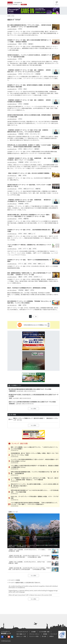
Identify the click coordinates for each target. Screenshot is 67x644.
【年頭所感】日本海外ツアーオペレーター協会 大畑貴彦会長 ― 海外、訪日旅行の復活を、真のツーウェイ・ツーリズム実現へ (29, 159)
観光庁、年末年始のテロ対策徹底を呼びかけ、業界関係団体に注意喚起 (27, 288)
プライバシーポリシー (34, 634)
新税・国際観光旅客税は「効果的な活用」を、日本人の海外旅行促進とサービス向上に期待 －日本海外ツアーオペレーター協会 (29, 274)
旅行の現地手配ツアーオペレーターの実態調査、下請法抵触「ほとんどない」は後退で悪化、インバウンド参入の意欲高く (29, 302)
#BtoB (20, 44)
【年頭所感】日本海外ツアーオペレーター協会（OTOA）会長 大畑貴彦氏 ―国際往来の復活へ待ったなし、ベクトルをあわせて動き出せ (29, 131)
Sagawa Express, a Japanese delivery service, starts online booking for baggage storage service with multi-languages (33, 591)
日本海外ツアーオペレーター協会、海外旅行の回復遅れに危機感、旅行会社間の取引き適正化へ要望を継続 (29, 86)
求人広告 (44, 636)
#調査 (20, 305)
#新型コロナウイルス (29, 189)
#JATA (20, 249)
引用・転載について (21, 634)
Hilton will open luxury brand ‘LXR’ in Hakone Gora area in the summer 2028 (30, 595)
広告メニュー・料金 (21, 636)
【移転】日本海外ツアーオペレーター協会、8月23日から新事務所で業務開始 (28, 173)
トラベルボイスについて (22, 632)
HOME (9, 16)
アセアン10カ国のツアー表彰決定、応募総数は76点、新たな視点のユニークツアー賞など (29, 245)
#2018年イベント (38, 277)
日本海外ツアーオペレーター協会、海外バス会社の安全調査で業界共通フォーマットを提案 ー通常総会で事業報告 (29, 41)
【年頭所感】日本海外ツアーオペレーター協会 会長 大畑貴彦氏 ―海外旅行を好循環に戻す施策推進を (29, 101)
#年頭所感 (38, 74)
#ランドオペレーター (29, 74)
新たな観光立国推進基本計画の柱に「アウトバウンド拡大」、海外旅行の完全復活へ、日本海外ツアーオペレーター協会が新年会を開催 (29, 26)
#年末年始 (21, 290)
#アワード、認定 (27, 249)
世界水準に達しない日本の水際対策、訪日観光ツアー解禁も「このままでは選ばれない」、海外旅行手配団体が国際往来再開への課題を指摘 (29, 146)
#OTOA (20, 29)
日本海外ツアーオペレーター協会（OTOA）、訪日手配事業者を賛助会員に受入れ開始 (29, 230)
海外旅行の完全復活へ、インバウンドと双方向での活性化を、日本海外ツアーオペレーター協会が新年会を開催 (29, 56)
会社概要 (33, 632)
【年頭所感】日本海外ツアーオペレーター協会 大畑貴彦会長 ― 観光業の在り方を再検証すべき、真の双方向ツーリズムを (29, 200)
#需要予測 (38, 189)
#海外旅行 (31, 44)
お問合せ (51, 636)
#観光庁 (20, 277)
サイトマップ (54, 634)
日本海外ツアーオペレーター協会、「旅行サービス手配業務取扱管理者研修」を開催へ (29, 260)
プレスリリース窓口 (34, 636)
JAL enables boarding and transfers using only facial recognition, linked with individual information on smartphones (33, 587)
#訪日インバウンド (28, 149)
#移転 (20, 175)
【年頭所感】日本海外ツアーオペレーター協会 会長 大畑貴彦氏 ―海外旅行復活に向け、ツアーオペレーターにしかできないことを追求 (29, 71)
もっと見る (33, 409)
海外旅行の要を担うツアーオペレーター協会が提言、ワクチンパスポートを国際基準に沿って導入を (29, 185)
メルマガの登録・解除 (44, 632)
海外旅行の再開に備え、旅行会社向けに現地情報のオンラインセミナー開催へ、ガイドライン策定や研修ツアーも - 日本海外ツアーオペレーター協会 (29, 215)
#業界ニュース (32, 234)
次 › (36, 316)
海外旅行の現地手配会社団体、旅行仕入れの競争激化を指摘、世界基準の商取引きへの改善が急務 (29, 116)
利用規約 (45, 634)
